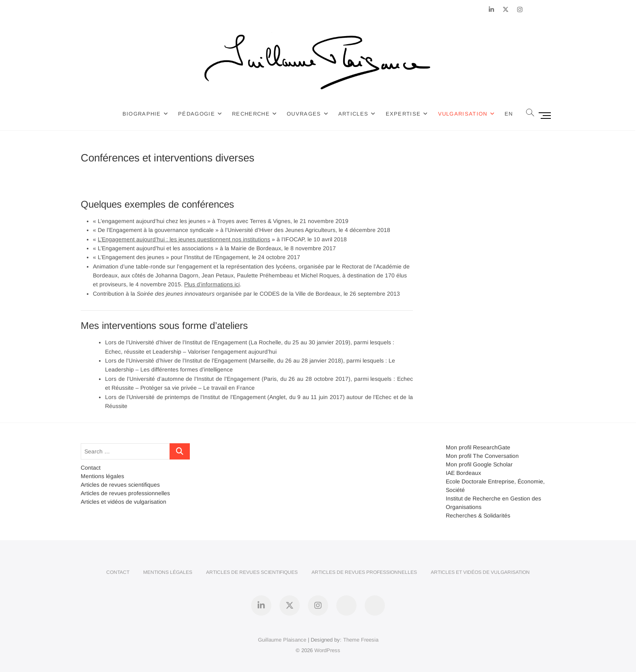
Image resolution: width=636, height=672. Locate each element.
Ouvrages (304, 114)
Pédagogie (197, 114)
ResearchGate (492, 447)
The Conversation (496, 456)
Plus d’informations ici (212, 284)
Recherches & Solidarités (478, 515)
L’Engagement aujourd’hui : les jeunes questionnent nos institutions (184, 239)
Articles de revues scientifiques (120, 485)
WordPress (327, 650)
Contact (91, 468)
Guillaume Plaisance (282, 640)
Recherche (251, 114)
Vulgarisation (463, 114)
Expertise (403, 114)
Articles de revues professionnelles (125, 493)
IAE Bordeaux (463, 473)
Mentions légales (102, 476)
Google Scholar (493, 464)
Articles (354, 114)
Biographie (142, 114)
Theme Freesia (361, 640)
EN (509, 114)
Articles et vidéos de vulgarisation (124, 502)
